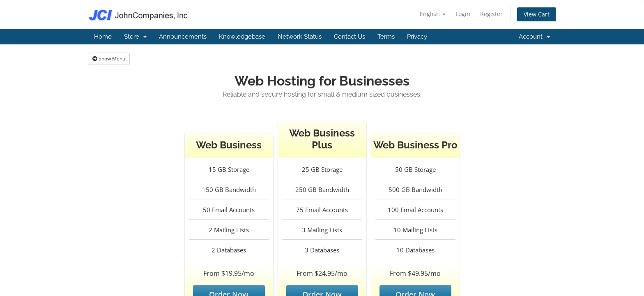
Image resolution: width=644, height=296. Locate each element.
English (433, 14)
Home (103, 37)
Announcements (183, 37)
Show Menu (109, 59)
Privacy (417, 37)
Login (463, 14)
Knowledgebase (242, 37)
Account (534, 37)
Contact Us (350, 37)
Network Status (300, 37)
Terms (386, 37)
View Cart (537, 14)
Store (135, 37)
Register (491, 14)
